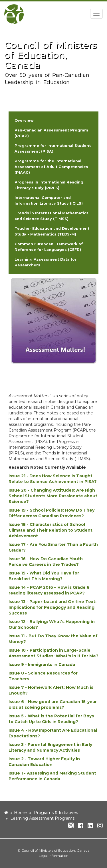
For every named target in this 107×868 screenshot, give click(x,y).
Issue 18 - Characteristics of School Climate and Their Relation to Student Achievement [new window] (51, 530)
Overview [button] (24, 120)
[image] (54, 320)
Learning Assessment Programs (42, 818)
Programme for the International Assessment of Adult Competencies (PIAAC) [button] (51, 167)
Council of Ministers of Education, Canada (55, 850)
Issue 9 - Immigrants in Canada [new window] (42, 665)
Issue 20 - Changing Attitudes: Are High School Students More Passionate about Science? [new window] (53, 496)
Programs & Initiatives (56, 813)
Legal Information (54, 856)
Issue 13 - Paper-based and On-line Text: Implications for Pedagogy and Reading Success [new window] (53, 607)
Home (20, 813)
